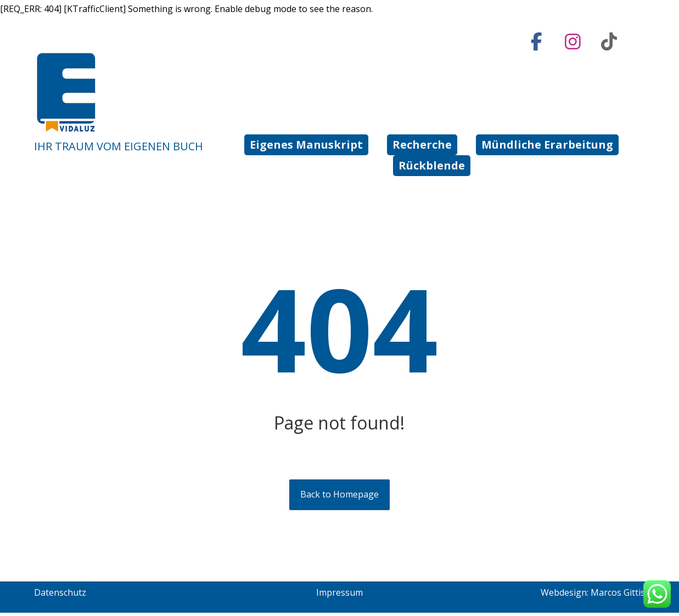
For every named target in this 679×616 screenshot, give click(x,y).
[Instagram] (573, 42)
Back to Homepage (339, 498)
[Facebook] (536, 42)
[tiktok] (609, 42)
